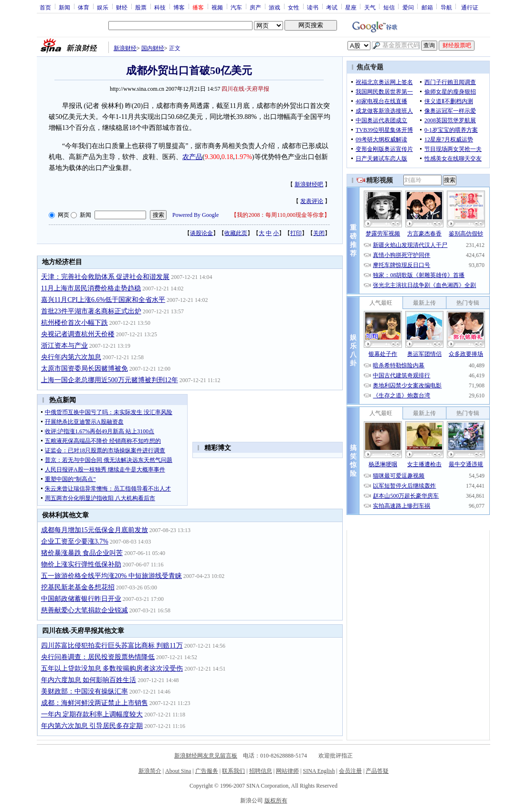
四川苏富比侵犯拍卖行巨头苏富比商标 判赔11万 (112, 646)
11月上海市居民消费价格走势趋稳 (91, 288)
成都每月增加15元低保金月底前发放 (95, 530)
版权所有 (276, 801)
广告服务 (207, 771)
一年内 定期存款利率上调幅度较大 (92, 714)
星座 (351, 7)
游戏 (274, 7)
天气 (370, 7)
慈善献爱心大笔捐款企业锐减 (84, 610)
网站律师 (287, 771)
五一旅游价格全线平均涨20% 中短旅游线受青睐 (111, 576)
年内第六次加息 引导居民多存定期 (92, 726)
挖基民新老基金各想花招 (78, 587)
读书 (313, 7)
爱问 (408, 7)
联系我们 (233, 771)
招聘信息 (261, 771)
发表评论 (312, 201)
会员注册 (350, 771)
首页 (45, 7)
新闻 (64, 7)
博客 (179, 7)
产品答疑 (377, 771)
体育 (84, 7)
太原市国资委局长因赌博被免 (84, 369)
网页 (63, 215)
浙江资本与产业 (64, 346)
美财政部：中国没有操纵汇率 (84, 691)
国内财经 (153, 48)
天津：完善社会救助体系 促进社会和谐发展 (105, 277)
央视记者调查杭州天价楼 (78, 334)
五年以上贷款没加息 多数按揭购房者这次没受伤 (112, 668)
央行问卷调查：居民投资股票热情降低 (98, 657)
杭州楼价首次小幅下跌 (74, 323)
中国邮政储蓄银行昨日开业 (81, 599)
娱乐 (103, 7)
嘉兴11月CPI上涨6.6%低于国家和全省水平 (103, 300)
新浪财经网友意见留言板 (206, 756)
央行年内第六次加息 (71, 357)
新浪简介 (150, 771)
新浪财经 (125, 48)
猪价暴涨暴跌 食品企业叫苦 (82, 553)
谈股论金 (201, 233)
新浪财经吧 (309, 184)
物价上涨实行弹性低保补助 (81, 564)
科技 (160, 7)
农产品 (192, 157)
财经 (122, 7)
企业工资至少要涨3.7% (75, 541)
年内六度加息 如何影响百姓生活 (89, 680)
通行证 (470, 7)
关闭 (319, 233)
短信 (389, 7)
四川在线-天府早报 (245, 89)
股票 (141, 7)
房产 (255, 7)
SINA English (319, 771)
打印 (296, 233)
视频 (217, 7)
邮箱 (427, 7)
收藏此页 (236, 233)
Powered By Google (195, 215)
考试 (332, 7)
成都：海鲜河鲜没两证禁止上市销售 (95, 703)
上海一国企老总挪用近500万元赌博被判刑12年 (110, 380)
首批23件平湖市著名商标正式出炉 (91, 311)
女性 (294, 7)
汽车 (236, 7)
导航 (446, 7)
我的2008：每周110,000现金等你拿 (280, 215)
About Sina (178, 771)
